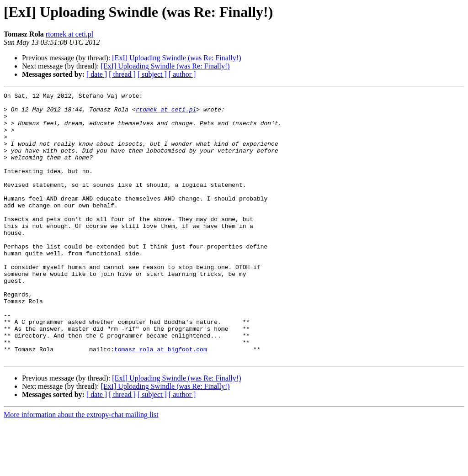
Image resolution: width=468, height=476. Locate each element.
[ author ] (182, 74)
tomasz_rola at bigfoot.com (161, 401)
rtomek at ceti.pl (69, 34)
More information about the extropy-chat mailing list (81, 468)
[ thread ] (122, 74)
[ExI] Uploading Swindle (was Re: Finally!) (176, 58)
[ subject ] (152, 74)
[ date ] (97, 74)
